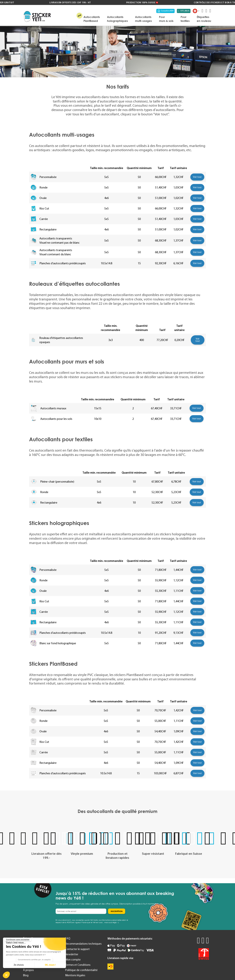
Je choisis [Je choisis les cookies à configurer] (19, 965)
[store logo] (37, 17)
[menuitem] (92, 19)
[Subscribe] (117, 911)
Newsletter (72, 954)
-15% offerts (184, 11)
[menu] (132, 19)
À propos (28, 970)
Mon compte (73, 960)
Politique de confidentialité (81, 970)
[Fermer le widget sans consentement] (18, 940)
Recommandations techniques (83, 944)
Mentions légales (75, 975)
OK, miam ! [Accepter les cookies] (50, 965)
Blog (26, 975)
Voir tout (197, 177)
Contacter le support (77, 949)
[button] (6, 975)
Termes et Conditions (78, 965)
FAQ (68, 938)
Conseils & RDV (165, 11)
